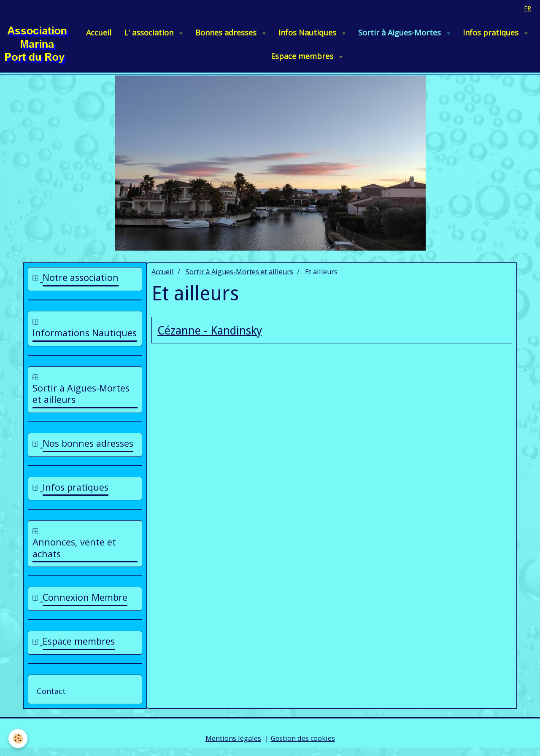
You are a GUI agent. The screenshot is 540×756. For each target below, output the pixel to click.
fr (528, 8)
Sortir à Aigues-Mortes (401, 32)
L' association (150, 32)
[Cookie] (18, 738)
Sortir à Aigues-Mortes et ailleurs (239, 272)
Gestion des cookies (303, 738)
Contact (51, 691)
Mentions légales (233, 738)
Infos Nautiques (308, 32)
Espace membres (303, 56)
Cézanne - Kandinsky (210, 330)
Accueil (99, 32)
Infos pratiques (492, 32)
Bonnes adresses (227, 32)
